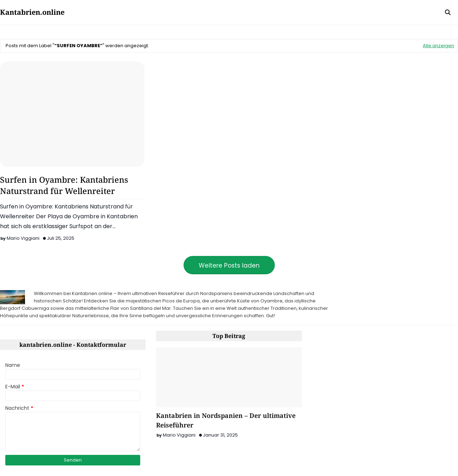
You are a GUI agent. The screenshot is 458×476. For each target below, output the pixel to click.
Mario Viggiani (23, 238)
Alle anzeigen (438, 46)
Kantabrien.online (32, 12)
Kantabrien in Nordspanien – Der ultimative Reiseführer (226, 420)
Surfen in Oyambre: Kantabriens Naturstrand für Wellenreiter (64, 185)
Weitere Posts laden (229, 265)
